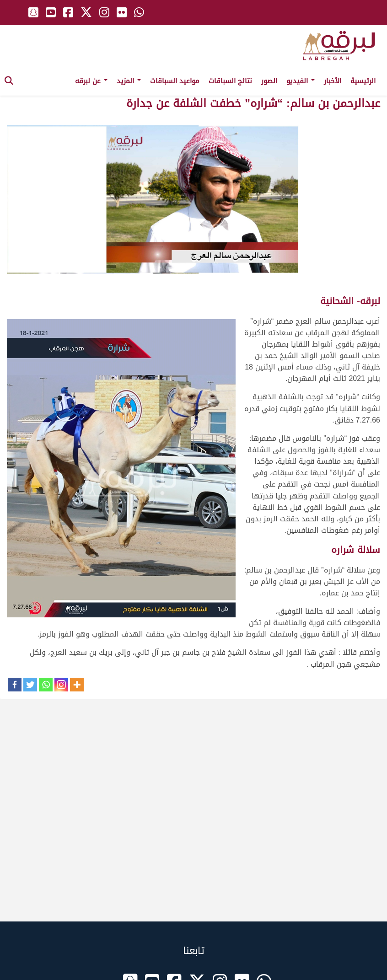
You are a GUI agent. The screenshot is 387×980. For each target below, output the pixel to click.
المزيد (129, 81)
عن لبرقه (91, 81)
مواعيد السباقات (175, 81)
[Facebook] (15, 685)
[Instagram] (61, 685)
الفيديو (301, 81)
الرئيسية (363, 81)
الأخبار (333, 81)
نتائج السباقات (230, 81)
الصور (269, 81)
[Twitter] (30, 685)
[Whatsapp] (46, 685)
